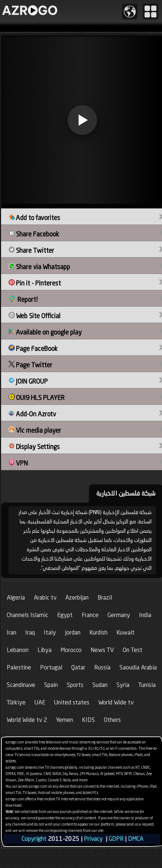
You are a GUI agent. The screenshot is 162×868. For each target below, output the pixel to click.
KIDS (88, 720)
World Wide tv (116, 702)
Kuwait (125, 633)
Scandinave (21, 685)
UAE (40, 702)
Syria (123, 685)
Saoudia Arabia (138, 667)
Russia (102, 667)
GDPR (116, 839)
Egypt (65, 615)
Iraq (30, 633)
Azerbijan (77, 598)
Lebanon (18, 650)
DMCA (135, 839)
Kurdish (98, 633)
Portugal (51, 667)
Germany (119, 615)
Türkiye (16, 702)
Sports (75, 685)
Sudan (100, 685)
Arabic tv (45, 598)
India (145, 615)
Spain (51, 685)
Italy (50, 633)
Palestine (19, 667)
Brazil (105, 598)
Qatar (78, 667)
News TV (102, 650)
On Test (133, 650)
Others (112, 720)
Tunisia (147, 685)
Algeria (16, 598)
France (90, 615)
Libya (44, 650)
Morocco (71, 650)
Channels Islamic (27, 615)
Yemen (65, 720)
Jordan (73, 633)
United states (72, 702)
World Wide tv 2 (27, 720)
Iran (11, 633)
